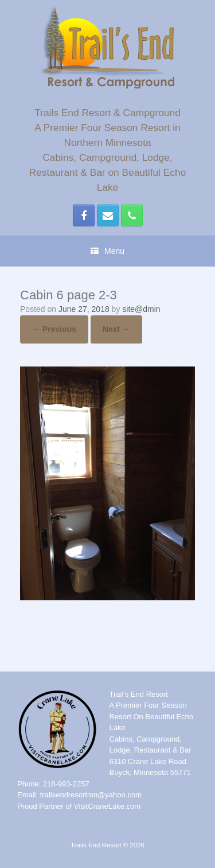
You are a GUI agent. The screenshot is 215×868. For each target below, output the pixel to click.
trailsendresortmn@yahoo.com (91, 795)
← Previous (54, 329)
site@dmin (141, 309)
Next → (116, 329)
